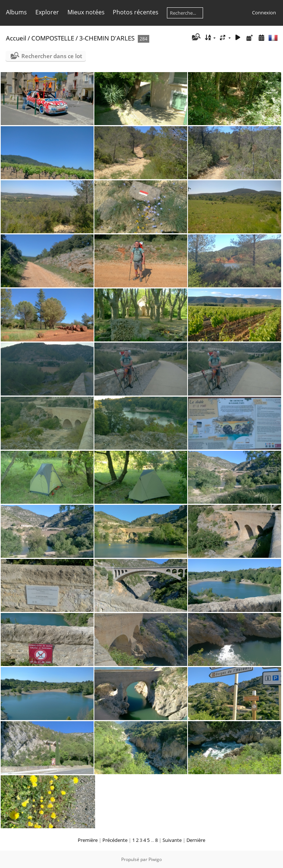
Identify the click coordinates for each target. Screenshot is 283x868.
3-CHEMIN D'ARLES (107, 38)
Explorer (47, 12)
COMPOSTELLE (53, 38)
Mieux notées (86, 12)
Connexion (264, 13)
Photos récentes (136, 12)
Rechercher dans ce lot (52, 56)
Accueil (16, 38)
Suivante (172, 840)
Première (88, 840)
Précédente (115, 840)
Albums (16, 12)
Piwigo (155, 859)
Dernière (196, 840)
